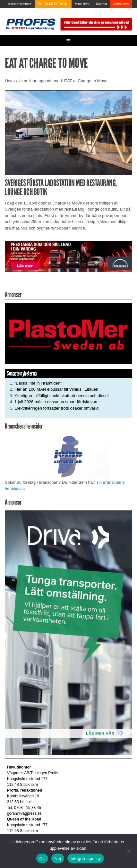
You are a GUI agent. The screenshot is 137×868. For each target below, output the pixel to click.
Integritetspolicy (86, 859)
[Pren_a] (96, 24)
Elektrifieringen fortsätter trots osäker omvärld (56, 408)
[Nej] (129, 851)
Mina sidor (82, 4)
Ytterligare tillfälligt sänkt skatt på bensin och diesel (61, 396)
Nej (58, 859)
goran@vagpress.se (24, 813)
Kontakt (101, 4)
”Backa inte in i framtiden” (38, 383)
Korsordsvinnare (20, 4)
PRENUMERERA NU (53, 4)
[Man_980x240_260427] (68, 256)
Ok (42, 859)
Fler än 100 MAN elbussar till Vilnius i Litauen (56, 389)
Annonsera (121, 4)
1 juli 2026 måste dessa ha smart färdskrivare (56, 402)
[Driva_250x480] (68, 633)
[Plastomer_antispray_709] (68, 333)
